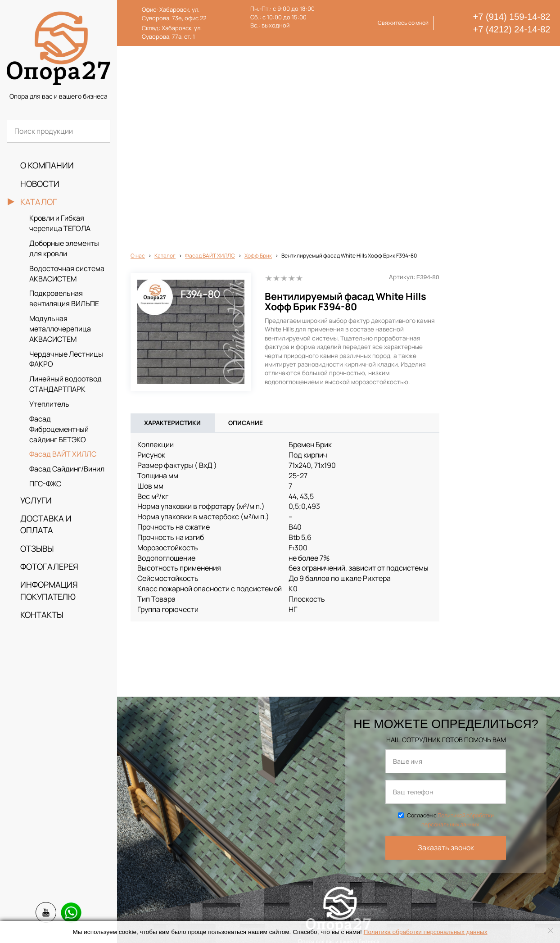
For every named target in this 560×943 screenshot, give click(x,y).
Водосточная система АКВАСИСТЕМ (67, 274)
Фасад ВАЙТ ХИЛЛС (63, 454)
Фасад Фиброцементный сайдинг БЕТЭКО (59, 429)
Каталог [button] (39, 202)
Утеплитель (49, 404)
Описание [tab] (246, 226)
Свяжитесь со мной (403, 23)
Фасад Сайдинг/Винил (67, 469)
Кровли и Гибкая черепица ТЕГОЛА (60, 223)
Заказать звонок (446, 651)
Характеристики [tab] (172, 226)
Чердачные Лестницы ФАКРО (66, 359)
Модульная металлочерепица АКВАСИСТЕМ (60, 329)
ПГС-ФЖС (45, 484)
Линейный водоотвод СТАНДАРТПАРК (65, 384)
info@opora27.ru (227, 918)
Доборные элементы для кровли (64, 248)
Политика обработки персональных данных (426, 932)
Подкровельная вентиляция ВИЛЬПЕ (64, 298)
